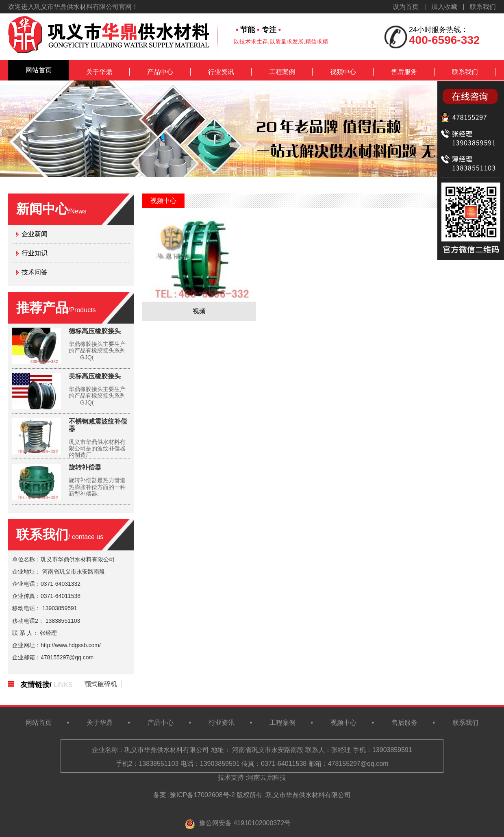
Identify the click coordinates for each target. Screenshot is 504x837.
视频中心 (343, 72)
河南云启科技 (267, 777)
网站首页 (39, 70)
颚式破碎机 (101, 684)
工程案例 (282, 72)
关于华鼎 (99, 72)
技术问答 (35, 272)
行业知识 (35, 253)
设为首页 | (412, 7)
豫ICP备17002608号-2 (202, 795)
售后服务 (404, 72)
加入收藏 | (451, 7)
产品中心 (160, 72)
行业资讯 (221, 72)
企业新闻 (35, 234)
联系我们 (483, 7)
